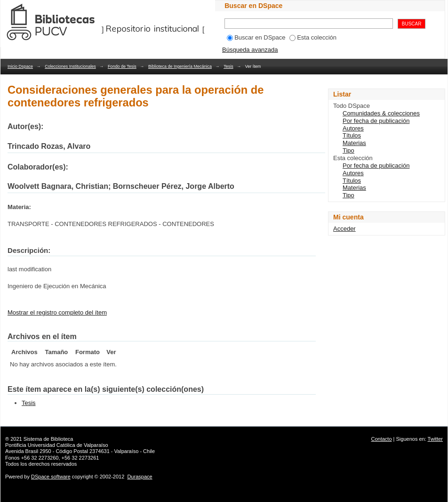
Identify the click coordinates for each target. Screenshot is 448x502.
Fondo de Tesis (122, 66)
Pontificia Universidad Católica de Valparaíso (57, 445)
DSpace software (51, 477)
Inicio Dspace (20, 66)
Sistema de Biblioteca (48, 439)
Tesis (228, 66)
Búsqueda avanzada (250, 50)
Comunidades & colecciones (381, 113)
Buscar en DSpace (256, 37)
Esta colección (313, 37)
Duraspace (140, 477)
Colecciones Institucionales (70, 66)
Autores (353, 128)
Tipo (348, 150)
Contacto (382, 439)
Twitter (435, 439)
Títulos (352, 135)
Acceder (344, 229)
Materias (354, 143)
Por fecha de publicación (376, 121)
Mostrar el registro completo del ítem (57, 312)
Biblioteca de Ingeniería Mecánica (180, 66)
